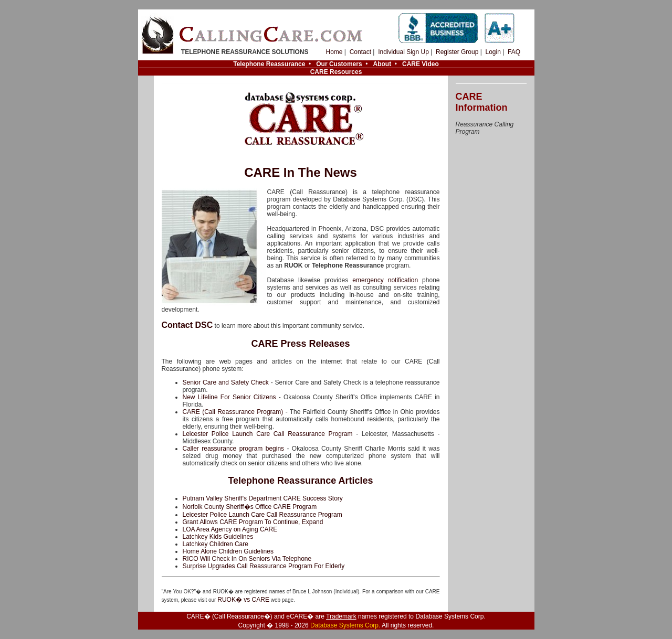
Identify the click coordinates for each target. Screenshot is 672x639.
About (382, 64)
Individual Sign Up (403, 52)
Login (493, 52)
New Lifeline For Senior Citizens (229, 397)
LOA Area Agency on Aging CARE (230, 529)
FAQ (514, 52)
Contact (360, 52)
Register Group (457, 52)
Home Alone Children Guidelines (228, 551)
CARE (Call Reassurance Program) (233, 412)
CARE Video (421, 64)
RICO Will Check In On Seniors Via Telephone (247, 559)
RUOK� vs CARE (243, 600)
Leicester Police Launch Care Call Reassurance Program (268, 434)
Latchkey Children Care (216, 544)
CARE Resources (336, 72)
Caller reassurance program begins (234, 449)
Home (334, 52)
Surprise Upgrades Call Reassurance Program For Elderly (264, 566)
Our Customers (339, 64)
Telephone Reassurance (269, 64)
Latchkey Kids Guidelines (218, 537)
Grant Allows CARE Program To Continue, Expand (253, 522)
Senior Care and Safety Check (226, 382)
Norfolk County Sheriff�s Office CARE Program (250, 507)
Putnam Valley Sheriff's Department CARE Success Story (263, 498)
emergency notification (385, 280)
